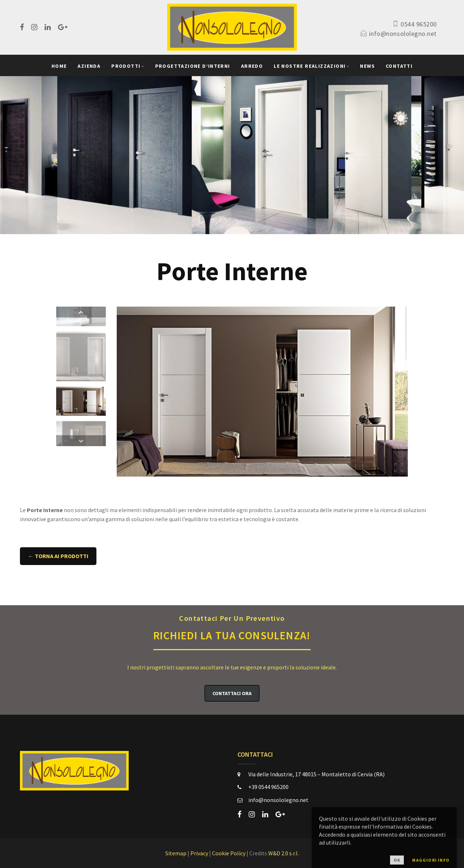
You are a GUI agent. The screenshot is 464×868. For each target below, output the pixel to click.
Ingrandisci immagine (399, 468)
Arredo (252, 66)
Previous (81, 312)
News (367, 66)
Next (81, 441)
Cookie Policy (229, 853)
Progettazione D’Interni (193, 66)
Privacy (199, 853)
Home (59, 66)
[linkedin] (48, 27)
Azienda (89, 66)
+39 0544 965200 (268, 787)
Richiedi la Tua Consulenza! (232, 627)
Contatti (399, 66)
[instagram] (34, 27)
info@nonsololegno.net (403, 34)
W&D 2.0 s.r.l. (283, 853)
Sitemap (176, 853)
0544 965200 (419, 24)
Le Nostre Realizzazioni (310, 66)
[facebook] (22, 27)
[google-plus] (63, 27)
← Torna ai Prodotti (58, 556)
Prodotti (126, 66)
